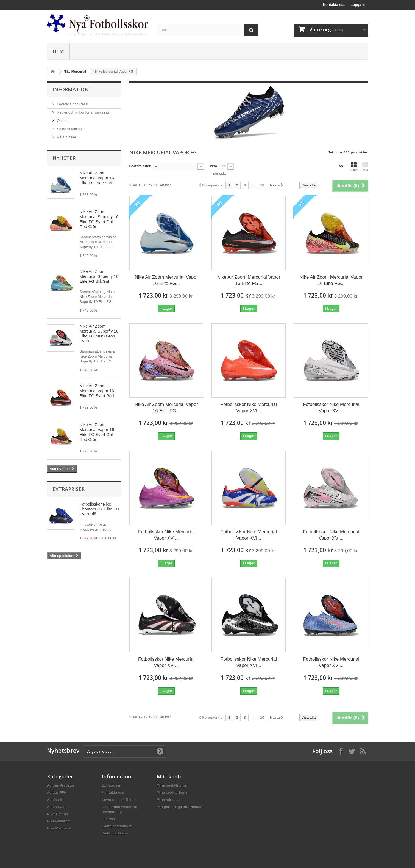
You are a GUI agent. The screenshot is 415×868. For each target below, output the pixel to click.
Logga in (358, 5)
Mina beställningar (172, 785)
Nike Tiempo (58, 814)
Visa (214, 166)
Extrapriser (69, 489)
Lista (365, 167)
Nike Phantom (59, 821)
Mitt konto (170, 776)
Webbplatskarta (115, 833)
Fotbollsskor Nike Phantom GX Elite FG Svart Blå (99, 509)
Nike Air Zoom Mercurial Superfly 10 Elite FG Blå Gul (99, 276)
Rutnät (354, 167)
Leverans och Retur (72, 104)
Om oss (63, 121)
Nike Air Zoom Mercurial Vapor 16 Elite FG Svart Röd (97, 391)
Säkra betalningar (71, 129)
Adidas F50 (56, 793)
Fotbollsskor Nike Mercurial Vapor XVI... (249, 408)
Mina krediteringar (172, 793)
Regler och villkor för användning (83, 112)
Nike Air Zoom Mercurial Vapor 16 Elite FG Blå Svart (97, 178)
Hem (58, 51)
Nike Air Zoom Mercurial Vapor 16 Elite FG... (166, 280)
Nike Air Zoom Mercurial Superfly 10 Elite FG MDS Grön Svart (99, 333)
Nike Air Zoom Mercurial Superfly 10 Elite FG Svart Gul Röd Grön (99, 219)
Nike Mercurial (59, 828)
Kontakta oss (334, 5)
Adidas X (55, 800)
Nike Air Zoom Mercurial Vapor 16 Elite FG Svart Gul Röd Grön (97, 432)
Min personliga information (180, 807)
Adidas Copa (58, 807)
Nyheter (64, 158)
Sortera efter (140, 166)
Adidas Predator (61, 785)
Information (71, 89)
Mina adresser (169, 800)
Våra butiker (66, 137)
